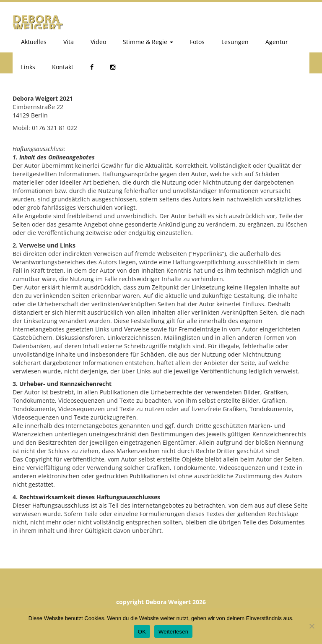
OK (142, 632)
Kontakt (63, 67)
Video (98, 42)
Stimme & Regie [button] (148, 42)
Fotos (197, 42)
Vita (69, 42)
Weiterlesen (173, 632)
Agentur (277, 42)
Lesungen (235, 42)
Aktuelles (34, 42)
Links (28, 67)
